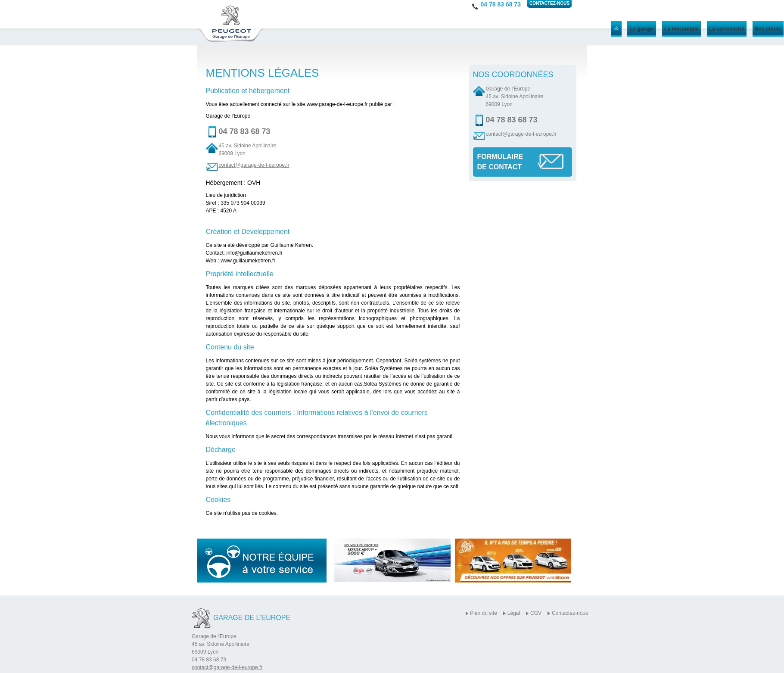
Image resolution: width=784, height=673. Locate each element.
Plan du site (484, 613)
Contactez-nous (570, 613)
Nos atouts (768, 29)
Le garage (642, 29)
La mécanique (681, 29)
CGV (536, 613)
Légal (514, 613)
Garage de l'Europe (252, 618)
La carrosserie (727, 29)
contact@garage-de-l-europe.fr (254, 165)
